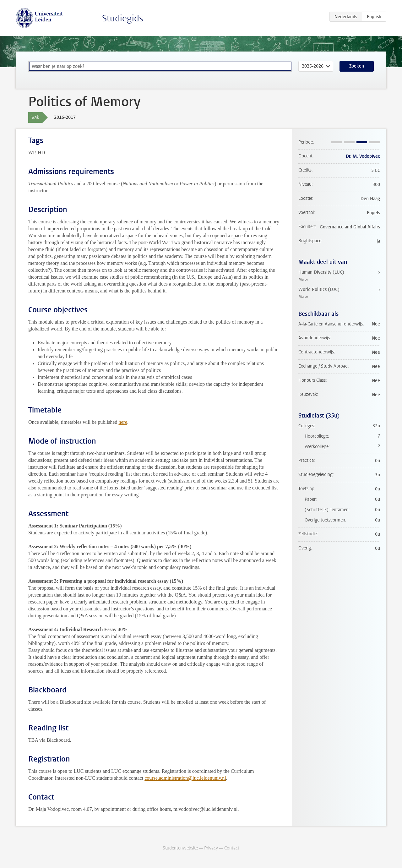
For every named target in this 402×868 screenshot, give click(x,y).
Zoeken (357, 66)
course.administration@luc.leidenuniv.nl (185, 778)
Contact (232, 848)
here (123, 422)
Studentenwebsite (180, 848)
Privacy (211, 848)
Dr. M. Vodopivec (363, 156)
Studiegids (123, 18)
